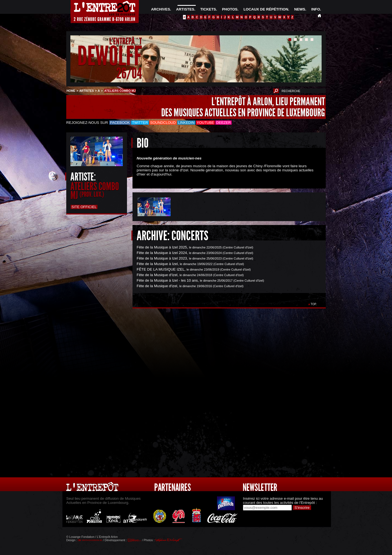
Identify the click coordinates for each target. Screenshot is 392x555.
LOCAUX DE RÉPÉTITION (266, 9)
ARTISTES (185, 9)
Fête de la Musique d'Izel (157, 275)
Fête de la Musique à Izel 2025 (162, 247)
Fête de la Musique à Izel (157, 264)
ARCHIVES (161, 9)
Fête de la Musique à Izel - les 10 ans (167, 280)
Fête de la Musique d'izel (157, 286)
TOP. (314, 304)
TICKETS (208, 9)
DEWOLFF (110, 56)
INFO (316, 9)
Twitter (140, 123)
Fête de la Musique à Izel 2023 (162, 258)
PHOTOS (230, 9)
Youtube (206, 123)
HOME (71, 91)
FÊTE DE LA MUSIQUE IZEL (161, 269)
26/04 (129, 73)
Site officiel (84, 207)
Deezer (223, 123)
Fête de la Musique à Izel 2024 (162, 253)
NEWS (300, 9)
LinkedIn (186, 123)
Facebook (120, 123)
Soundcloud (163, 123)
